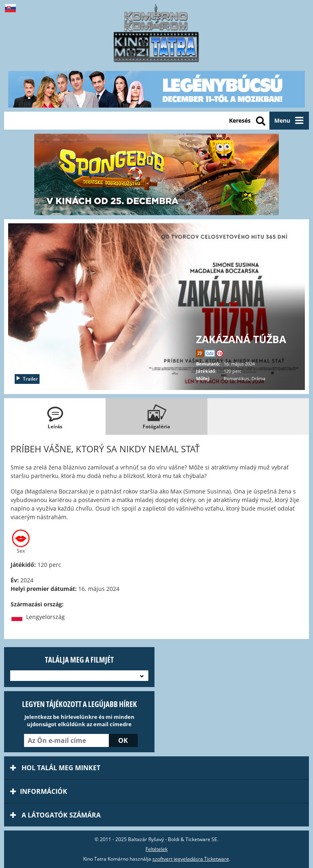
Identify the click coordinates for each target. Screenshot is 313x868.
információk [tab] (39, 791)
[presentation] (55, 416)
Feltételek (156, 849)
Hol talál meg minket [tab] (55, 768)
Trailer (27, 379)
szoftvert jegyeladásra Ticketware (191, 859)
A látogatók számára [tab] (55, 815)
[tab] (55, 416)
